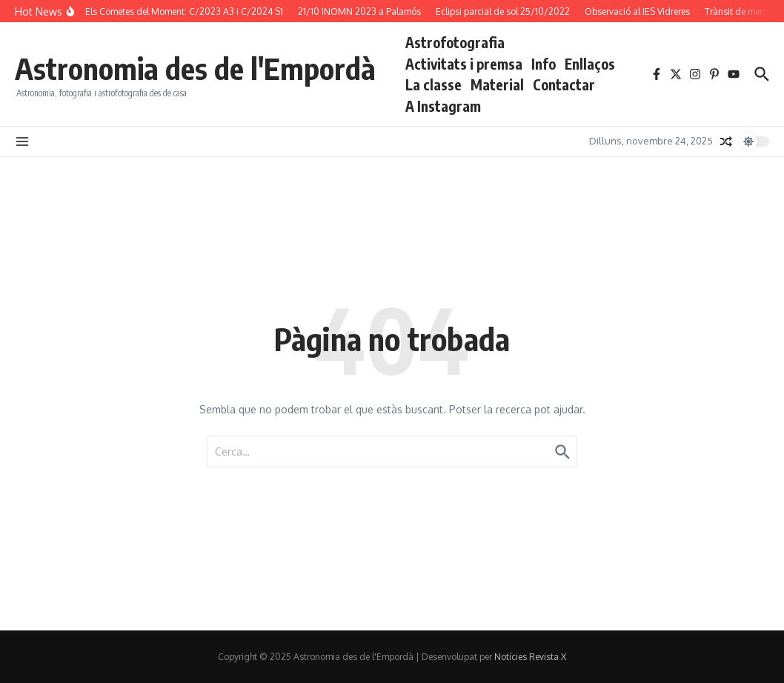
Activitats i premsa (464, 64)
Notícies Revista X (530, 657)
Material (497, 84)
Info (544, 64)
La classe (433, 84)
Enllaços (590, 64)
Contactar (564, 84)
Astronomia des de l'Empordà (195, 68)
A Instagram (443, 106)
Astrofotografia (455, 42)
